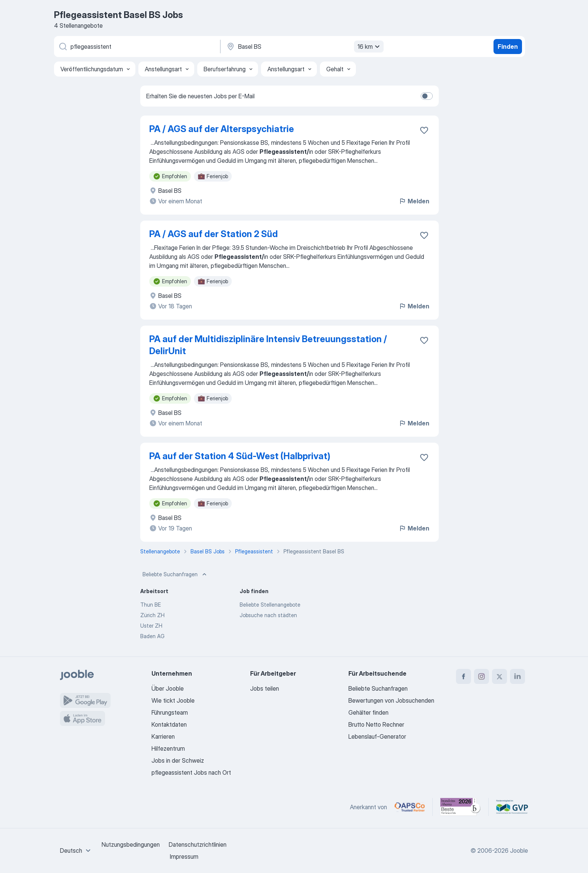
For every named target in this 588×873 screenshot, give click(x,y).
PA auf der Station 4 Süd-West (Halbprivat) (240, 456)
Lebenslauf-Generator (377, 736)
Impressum (184, 856)
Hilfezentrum (168, 748)
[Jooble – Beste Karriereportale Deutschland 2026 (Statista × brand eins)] (460, 807)
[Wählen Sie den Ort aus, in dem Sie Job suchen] (304, 47)
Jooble (519, 850)
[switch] (427, 96)
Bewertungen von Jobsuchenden (391, 700)
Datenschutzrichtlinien (198, 844)
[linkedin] (517, 676)
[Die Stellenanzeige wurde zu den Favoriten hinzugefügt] (424, 130)
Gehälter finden (368, 712)
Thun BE (151, 605)
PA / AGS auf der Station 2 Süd (214, 234)
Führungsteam (170, 712)
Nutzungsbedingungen (131, 844)
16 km (370, 47)
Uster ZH (151, 626)
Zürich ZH (152, 615)
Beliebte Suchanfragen (175, 574)
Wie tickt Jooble (173, 700)
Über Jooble (168, 688)
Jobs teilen (265, 688)
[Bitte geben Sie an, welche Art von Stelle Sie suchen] (136, 47)
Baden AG (152, 636)
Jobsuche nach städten (268, 615)
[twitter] (499, 676)
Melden (414, 201)
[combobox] (76, 850)
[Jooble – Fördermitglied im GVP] (512, 807)
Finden (508, 47)
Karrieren (163, 736)
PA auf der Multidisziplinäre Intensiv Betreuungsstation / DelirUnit (268, 345)
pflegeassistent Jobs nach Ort (191, 772)
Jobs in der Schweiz (178, 760)
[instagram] (481, 676)
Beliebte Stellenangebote (270, 605)
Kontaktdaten (169, 724)
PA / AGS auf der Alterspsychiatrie (222, 129)
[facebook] (463, 676)
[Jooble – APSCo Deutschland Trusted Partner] (410, 807)
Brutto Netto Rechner (376, 724)
